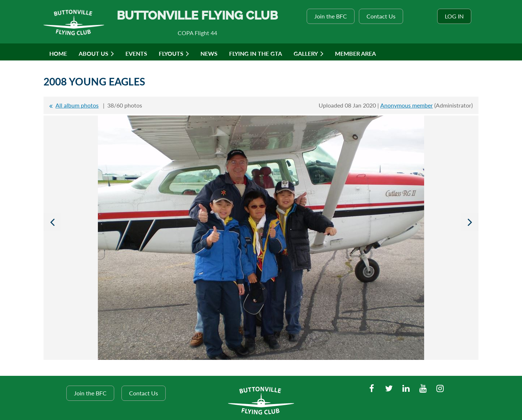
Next (470, 222)
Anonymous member (407, 105)
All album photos (77, 105)
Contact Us (381, 16)
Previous (52, 222)
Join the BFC (331, 16)
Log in (454, 16)
